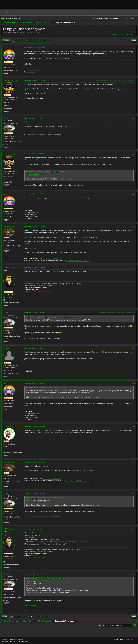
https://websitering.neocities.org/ (78, 260)
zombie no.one (10, 80)
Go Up (4, 617)
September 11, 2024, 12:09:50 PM (35, 574)
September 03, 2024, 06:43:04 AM (35, 194)
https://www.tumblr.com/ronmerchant (37, 292)
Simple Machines (18, 639)
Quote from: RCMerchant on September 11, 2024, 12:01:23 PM (48, 578)
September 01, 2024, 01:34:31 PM (35, 80)
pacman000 (9, 227)
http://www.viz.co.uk (32, 122)
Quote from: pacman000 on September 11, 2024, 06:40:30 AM (48, 498)
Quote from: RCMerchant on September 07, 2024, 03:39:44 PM (48, 317)
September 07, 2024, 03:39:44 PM (35, 267)
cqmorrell (8, 426)
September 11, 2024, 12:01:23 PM (35, 529)
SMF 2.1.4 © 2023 (8, 639)
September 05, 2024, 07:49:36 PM (35, 227)
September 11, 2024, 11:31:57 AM (35, 493)
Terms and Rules (123, 639)
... (25, 41)
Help (115, 639)
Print (134, 41)
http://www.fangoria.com (33, 605)
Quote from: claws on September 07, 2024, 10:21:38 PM (46, 388)
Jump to (102, 625)
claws (6, 348)
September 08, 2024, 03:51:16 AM (35, 383)
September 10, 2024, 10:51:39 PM (35, 426)
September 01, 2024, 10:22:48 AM (35, 48)
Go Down (6, 41)
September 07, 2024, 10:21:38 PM (35, 348)
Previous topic (119, 34)
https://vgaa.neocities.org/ (52, 258)
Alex (6, 48)
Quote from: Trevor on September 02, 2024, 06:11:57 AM (47, 172)
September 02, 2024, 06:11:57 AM (35, 118)
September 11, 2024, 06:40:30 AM (35, 462)
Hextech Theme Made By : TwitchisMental (15, 642)
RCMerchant (9, 268)
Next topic (131, 34)
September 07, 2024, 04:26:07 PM (35, 312)
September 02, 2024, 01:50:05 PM (35, 154)
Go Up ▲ (133, 639)
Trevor (7, 118)
